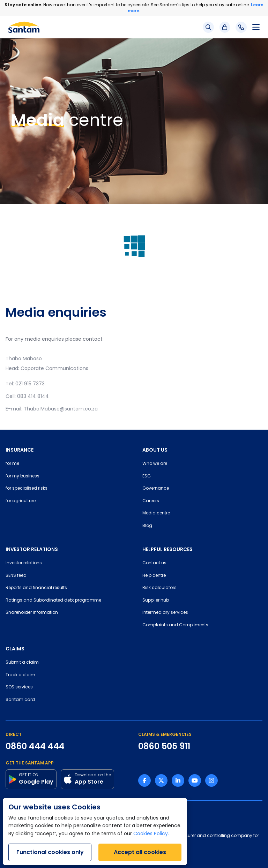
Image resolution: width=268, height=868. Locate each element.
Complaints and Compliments (175, 625)
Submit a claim (22, 663)
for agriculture (21, 501)
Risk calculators (159, 588)
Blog (147, 526)
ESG (147, 476)
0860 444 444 (35, 746)
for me (12, 464)
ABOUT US (155, 450)
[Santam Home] (24, 27)
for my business (23, 476)
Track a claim (20, 675)
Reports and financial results (36, 588)
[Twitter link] (161, 780)
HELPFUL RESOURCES (167, 549)
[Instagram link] (211, 780)
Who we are (155, 464)
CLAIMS (15, 649)
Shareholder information (32, 613)
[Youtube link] (195, 780)
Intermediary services (165, 613)
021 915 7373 (30, 384)
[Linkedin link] (178, 780)
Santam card (20, 700)
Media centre (156, 513)
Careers (151, 501)
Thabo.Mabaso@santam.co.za (61, 409)
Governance (156, 489)
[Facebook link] (144, 780)
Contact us (154, 563)
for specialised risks (27, 489)
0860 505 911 (164, 746)
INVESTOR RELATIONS (32, 549)
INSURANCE (20, 450)
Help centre (154, 576)
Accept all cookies (140, 852)
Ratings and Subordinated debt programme (53, 601)
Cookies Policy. (151, 834)
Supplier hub (156, 601)
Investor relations (24, 563)
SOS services (19, 687)
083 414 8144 (33, 397)
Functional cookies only (50, 852)
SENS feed (16, 576)
